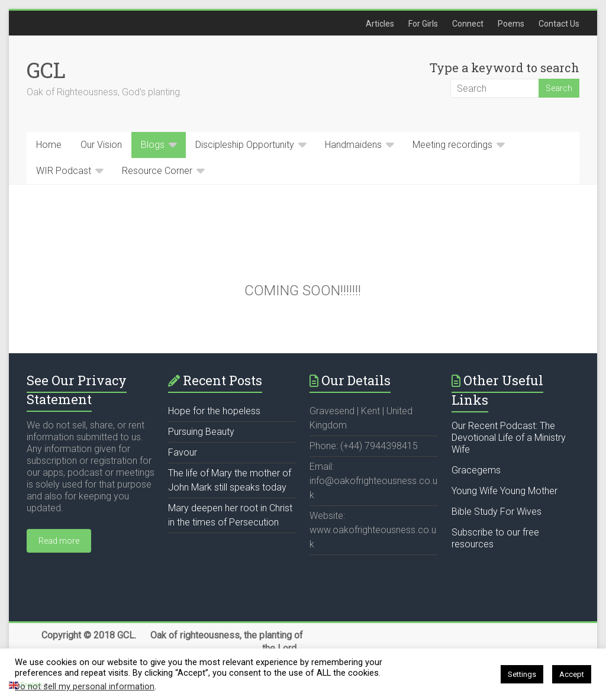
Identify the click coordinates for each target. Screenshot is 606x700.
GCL (46, 70)
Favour (183, 452)
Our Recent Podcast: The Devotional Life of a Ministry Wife (509, 438)
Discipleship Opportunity (245, 145)
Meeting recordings (452, 145)
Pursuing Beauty (201, 432)
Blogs (153, 145)
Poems (511, 24)
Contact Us (559, 24)
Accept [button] (572, 674)
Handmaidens (353, 145)
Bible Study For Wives (497, 512)
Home (49, 145)
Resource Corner (157, 171)
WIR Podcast (64, 171)
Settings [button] (522, 674)
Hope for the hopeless (214, 411)
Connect (468, 24)
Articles (380, 24)
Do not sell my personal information (85, 686)
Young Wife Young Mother (505, 491)
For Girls (423, 24)
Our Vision (101, 145)
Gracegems (476, 470)
